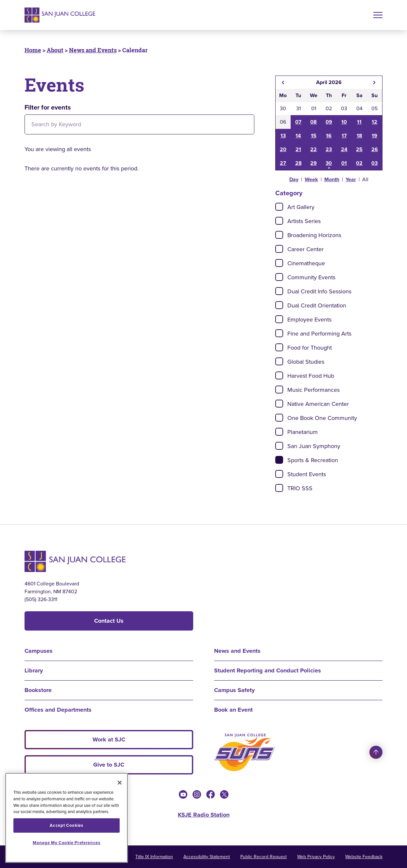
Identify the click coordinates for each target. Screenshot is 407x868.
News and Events (93, 50)
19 (374, 136)
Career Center (305, 249)
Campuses (39, 651)
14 (298, 136)
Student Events (307, 474)
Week (311, 179)
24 (344, 149)
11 (359, 122)
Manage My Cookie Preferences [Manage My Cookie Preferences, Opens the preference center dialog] (66, 843)
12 (374, 122)
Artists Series (304, 221)
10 (344, 122)
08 (314, 122)
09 (329, 122)
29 (314, 163)
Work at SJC (109, 739)
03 (374, 163)
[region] (67, 818)
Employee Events (309, 320)
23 (329, 149)
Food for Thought (310, 348)
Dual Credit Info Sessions (319, 291)
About (55, 50)
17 (344, 136)
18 (359, 136)
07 (298, 122)
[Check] (279, 207)
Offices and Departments (58, 710)
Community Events (311, 277)
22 (314, 149)
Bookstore (38, 690)
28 (298, 163)
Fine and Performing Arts (319, 334)
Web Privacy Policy (316, 857)
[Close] (120, 783)
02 (359, 163)
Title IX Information (154, 857)
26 (375, 149)
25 (359, 149)
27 (283, 163)
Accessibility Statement (207, 857)
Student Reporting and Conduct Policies (268, 670)
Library (34, 670)
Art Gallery (301, 207)
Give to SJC (109, 765)
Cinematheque (306, 263)
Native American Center (318, 404)
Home (33, 50)
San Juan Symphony (314, 446)
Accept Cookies (66, 825)
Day (294, 179)
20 (283, 149)
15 (314, 136)
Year (351, 179)
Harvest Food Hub (311, 376)
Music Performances (314, 390)
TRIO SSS (300, 488)
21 (298, 149)
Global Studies (306, 362)
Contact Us (109, 621)
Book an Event (233, 710)
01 (344, 163)
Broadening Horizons (314, 235)
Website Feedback (364, 857)
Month (332, 179)
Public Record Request (263, 857)
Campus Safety (234, 690)
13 (283, 136)
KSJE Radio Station (204, 815)
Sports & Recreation (313, 460)
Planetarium (303, 432)
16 (329, 136)
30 (329, 163)
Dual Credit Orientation (317, 305)
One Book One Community (322, 418)
